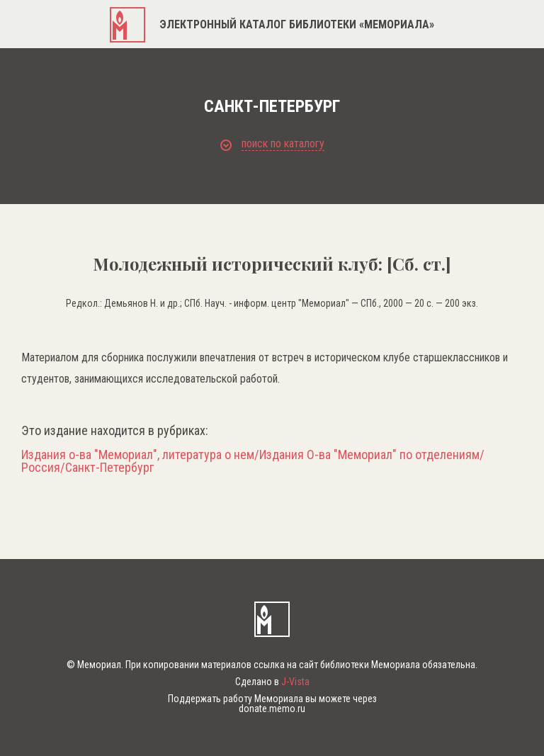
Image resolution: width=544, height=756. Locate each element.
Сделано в (272, 682)
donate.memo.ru (272, 709)
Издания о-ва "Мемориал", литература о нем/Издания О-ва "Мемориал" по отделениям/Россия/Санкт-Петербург (253, 461)
